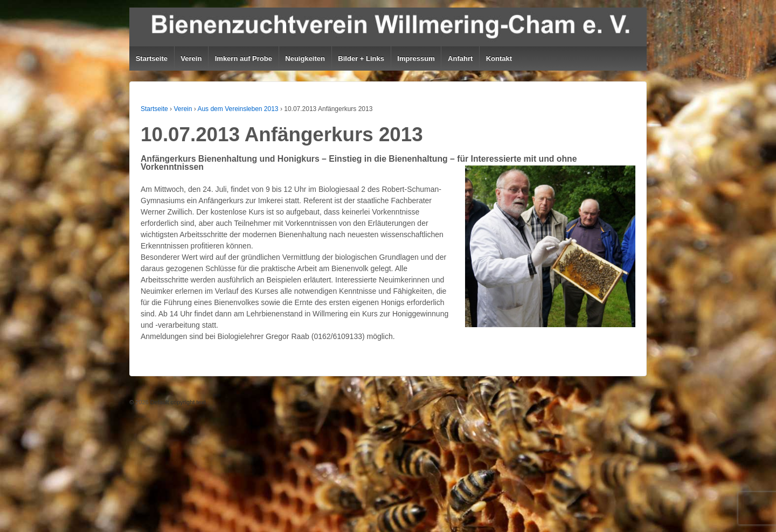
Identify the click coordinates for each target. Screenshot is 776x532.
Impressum (416, 58)
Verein (191, 58)
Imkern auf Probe (244, 58)
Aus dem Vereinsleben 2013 (238, 109)
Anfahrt (460, 58)
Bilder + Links (361, 58)
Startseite (152, 58)
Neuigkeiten (305, 58)
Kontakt (499, 58)
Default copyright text (177, 402)
